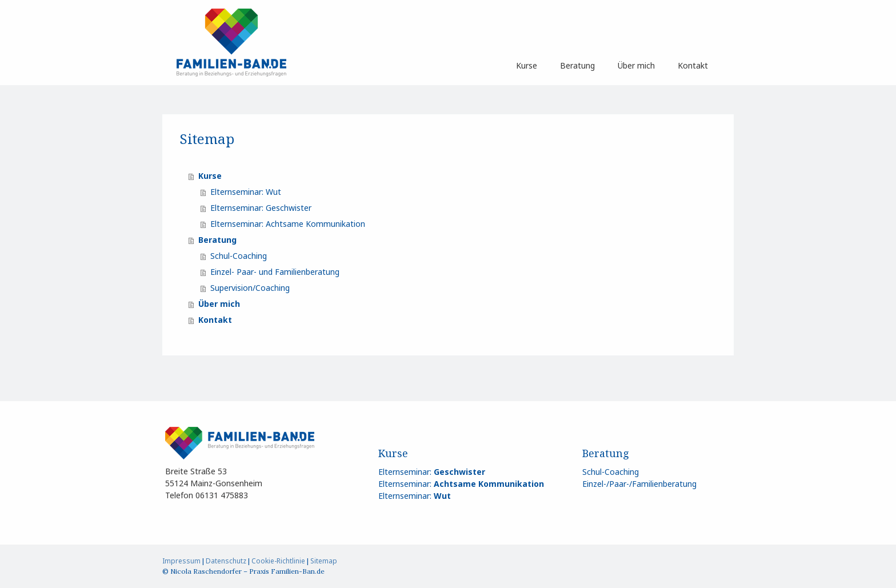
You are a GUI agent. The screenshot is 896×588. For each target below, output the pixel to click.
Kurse (527, 65)
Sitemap (324, 561)
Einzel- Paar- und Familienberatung (275, 272)
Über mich (636, 65)
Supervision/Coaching (250, 288)
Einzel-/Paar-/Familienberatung (639, 484)
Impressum (181, 561)
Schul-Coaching (239, 256)
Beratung (577, 65)
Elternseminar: (432, 472)
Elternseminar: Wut (246, 192)
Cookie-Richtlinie (278, 561)
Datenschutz (226, 561)
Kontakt (693, 65)
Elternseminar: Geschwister (261, 208)
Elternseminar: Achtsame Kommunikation (288, 224)
